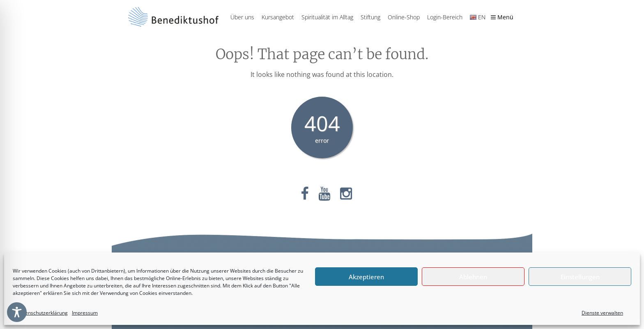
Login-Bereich (445, 17)
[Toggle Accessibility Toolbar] (17, 312)
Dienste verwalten (602, 313)
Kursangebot (278, 17)
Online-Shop (404, 17)
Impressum (85, 313)
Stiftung (370, 17)
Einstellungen (580, 277)
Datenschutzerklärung (42, 313)
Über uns (242, 17)
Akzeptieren (366, 277)
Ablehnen (473, 277)
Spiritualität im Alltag (327, 17)
